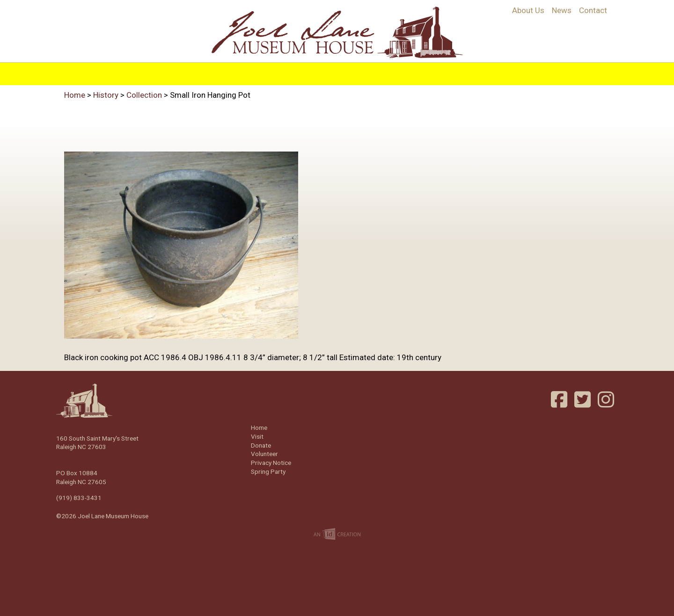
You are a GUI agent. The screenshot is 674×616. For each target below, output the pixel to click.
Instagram (607, 399)
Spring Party (268, 471)
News (562, 10)
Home (169, 71)
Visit (349, 71)
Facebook (560, 399)
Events (383, 71)
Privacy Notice (271, 463)
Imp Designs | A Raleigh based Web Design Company (337, 535)
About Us (528, 10)
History (208, 71)
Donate (261, 445)
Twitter (584, 399)
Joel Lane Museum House (337, 32)
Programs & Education (282, 71)
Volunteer (496, 71)
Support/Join (436, 71)
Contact (593, 10)
